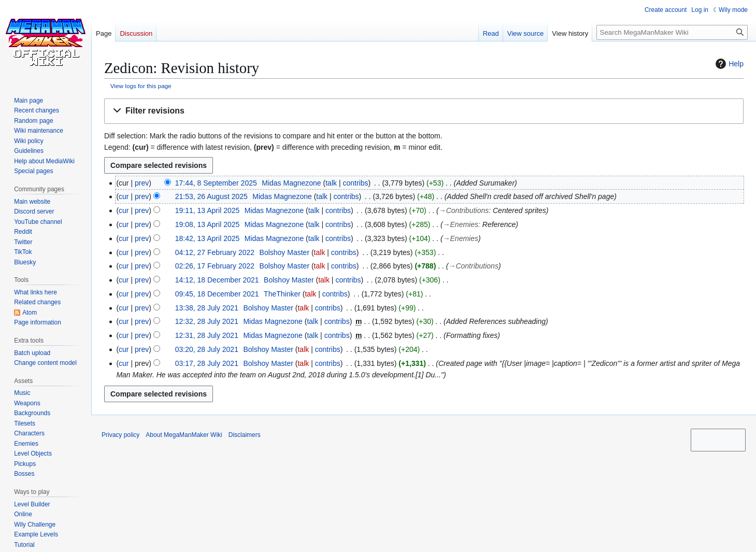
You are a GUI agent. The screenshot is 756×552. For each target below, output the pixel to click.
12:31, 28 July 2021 (207, 335)
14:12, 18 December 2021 (217, 280)
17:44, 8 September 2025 (216, 183)
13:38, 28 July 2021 (207, 308)
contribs (355, 183)
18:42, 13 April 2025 (208, 238)
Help (728, 64)
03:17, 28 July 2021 (207, 363)
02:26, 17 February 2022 (215, 266)
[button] (424, 111)
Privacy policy (120, 435)
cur (124, 196)
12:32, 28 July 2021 (207, 321)
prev (142, 183)
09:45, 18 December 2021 (217, 294)
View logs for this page (141, 86)
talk (331, 183)
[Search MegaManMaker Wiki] (672, 32)
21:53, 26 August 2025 (211, 196)
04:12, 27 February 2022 (215, 252)
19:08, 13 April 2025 (208, 224)
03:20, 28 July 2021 (207, 349)
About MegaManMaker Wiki (184, 435)
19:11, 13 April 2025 (208, 210)
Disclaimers (245, 435)
